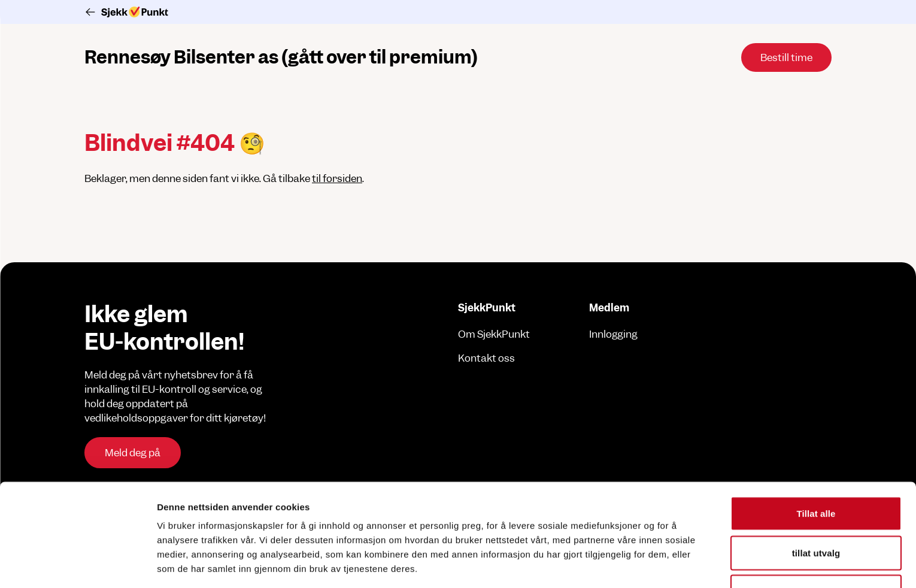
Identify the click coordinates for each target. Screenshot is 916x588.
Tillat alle (816, 440)
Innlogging (613, 334)
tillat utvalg (816, 480)
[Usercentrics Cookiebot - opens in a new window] (78, 565)
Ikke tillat (816, 519)
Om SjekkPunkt (494, 334)
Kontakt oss (486, 358)
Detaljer (638, 564)
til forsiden (337, 178)
